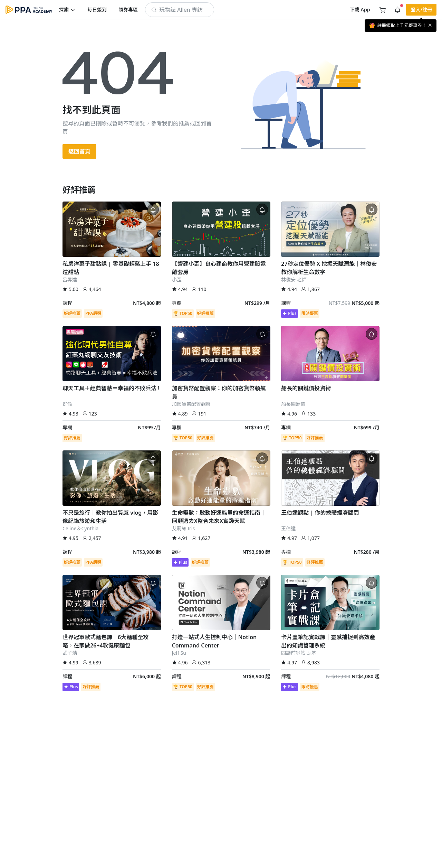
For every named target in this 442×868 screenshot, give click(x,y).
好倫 (67, 404)
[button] (67, 10)
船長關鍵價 (293, 404)
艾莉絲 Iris (184, 528)
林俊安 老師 (294, 279)
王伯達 (288, 528)
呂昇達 (70, 279)
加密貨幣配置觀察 (191, 404)
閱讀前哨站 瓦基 (299, 653)
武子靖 (70, 653)
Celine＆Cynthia (80, 528)
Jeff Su (179, 653)
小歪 (177, 279)
